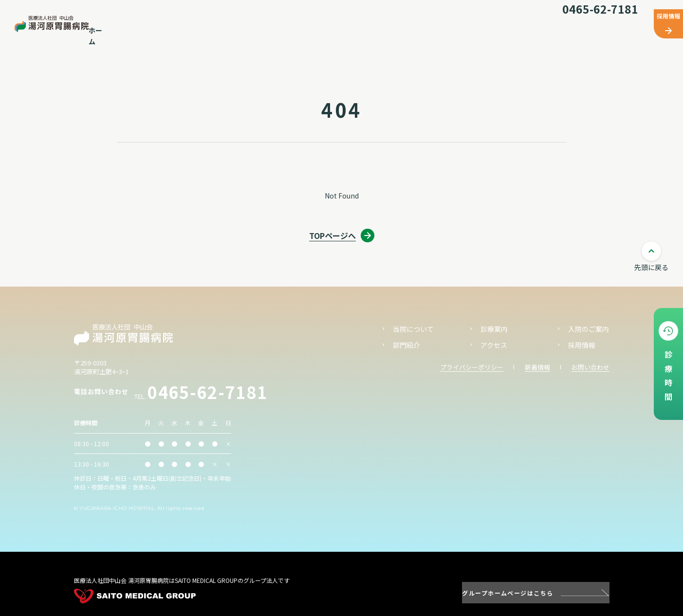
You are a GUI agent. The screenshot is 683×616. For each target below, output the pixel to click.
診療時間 (668, 378)
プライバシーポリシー (472, 367)
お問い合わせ (591, 367)
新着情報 (537, 367)
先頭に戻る (651, 267)
